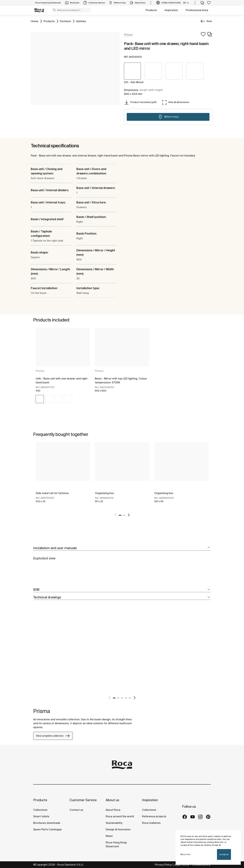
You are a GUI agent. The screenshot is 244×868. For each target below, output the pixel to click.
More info (185, 854)
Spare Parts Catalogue (47, 829)
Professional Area (197, 10)
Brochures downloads (47, 823)
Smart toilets (41, 816)
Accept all (224, 854)
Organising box (104, 493)
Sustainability (114, 823)
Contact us (76, 810)
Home (35, 21)
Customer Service (83, 800)
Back (209, 21)
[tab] (122, 548)
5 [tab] (130, 698)
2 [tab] (124, 515)
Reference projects (154, 816)
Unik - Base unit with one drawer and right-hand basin (62, 380)
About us (112, 800)
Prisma (40, 371)
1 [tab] (120, 515)
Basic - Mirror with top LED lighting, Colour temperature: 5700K (121, 380)
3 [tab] (122, 698)
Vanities (81, 21)
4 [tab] (126, 698)
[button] (54, 10)
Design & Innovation (118, 829)
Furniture (65, 21)
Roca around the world (120, 816)
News (109, 836)
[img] (40, 399)
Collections (40, 810)
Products (151, 10)
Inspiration (171, 10)
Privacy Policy (163, 865)
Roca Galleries (151, 823)
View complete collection (53, 736)
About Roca (113, 810)
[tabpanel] (63, 368)
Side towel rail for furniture (52, 493)
